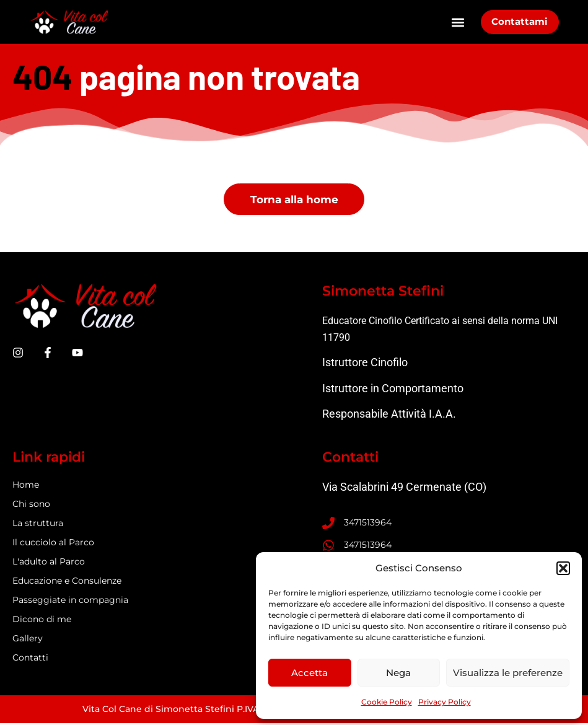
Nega (398, 673)
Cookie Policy (387, 702)
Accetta (309, 673)
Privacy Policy (445, 702)
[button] (563, 568)
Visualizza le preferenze (508, 673)
